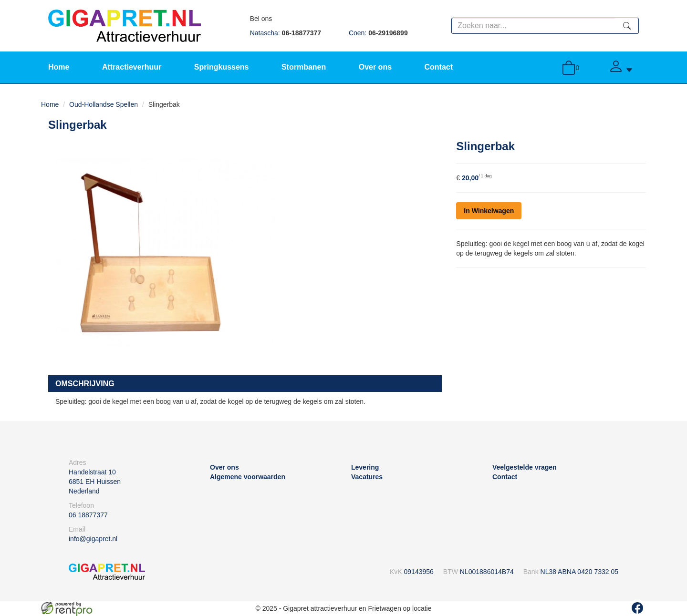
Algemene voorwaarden (248, 477)
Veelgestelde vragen (525, 467)
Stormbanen (304, 67)
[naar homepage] (125, 25)
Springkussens (222, 67)
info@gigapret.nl (93, 539)
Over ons (375, 67)
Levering (365, 467)
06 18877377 (88, 515)
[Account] (621, 67)
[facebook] (637, 608)
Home (59, 67)
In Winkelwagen (489, 211)
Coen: (378, 33)
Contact (438, 67)
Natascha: (286, 33)
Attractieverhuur (132, 67)
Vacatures (367, 477)
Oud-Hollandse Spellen (104, 104)
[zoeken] (627, 26)
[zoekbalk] (533, 26)
